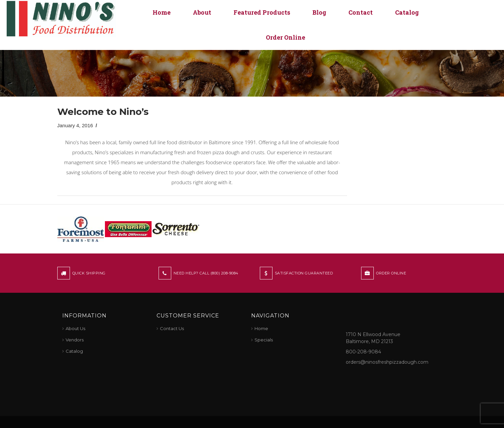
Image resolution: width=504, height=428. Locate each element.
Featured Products (262, 12)
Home (162, 12)
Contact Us (172, 328)
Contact (361, 12)
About (202, 12)
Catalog (407, 12)
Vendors (75, 340)
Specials (264, 340)
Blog (319, 12)
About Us (75, 328)
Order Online (285, 37)
